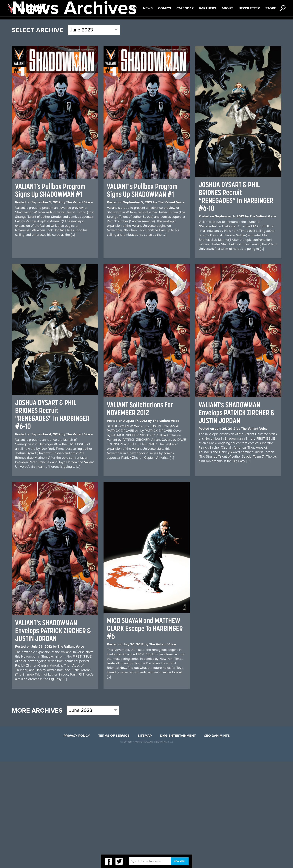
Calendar (185, 26)
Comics (165, 26)
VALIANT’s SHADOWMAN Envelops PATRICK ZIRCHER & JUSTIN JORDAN (237, 519)
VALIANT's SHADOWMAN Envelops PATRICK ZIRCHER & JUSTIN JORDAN (53, 737)
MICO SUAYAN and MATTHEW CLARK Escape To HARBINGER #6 (145, 735)
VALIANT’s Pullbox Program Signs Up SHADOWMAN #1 (50, 296)
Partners (208, 26)
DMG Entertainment (178, 842)
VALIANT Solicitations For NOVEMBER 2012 (140, 515)
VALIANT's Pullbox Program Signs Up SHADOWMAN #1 (142, 296)
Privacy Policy (77, 842)
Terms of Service (114, 842)
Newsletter (249, 26)
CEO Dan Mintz (217, 842)
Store (271, 26)
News (148, 26)
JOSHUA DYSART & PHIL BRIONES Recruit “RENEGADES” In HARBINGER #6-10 (236, 303)
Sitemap (145, 842)
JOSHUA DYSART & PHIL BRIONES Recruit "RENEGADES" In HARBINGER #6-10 (52, 521)
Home (133, 26)
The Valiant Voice (79, 309)
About (227, 26)
